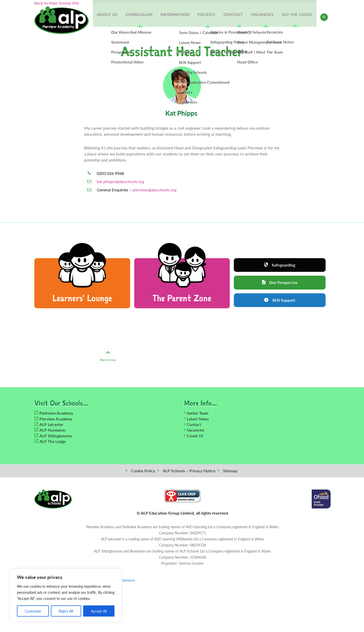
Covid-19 (195, 436)
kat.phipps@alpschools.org (120, 181)
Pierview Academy (56, 419)
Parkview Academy (56, 413)
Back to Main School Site (57, 3)
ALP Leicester (51, 424)
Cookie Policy (143, 471)
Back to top (108, 355)
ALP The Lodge (297, 17)
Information (177, 17)
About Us (111, 17)
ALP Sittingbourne (56, 436)
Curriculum (142, 17)
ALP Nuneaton (52, 430)
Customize (33, 611)
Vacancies (263, 17)
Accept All (99, 611)
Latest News (198, 419)
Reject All (66, 611)
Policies (208, 17)
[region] (66, 595)
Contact (234, 17)
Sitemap (230, 471)
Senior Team (198, 413)
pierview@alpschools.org (154, 190)
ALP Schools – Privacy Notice (189, 471)
